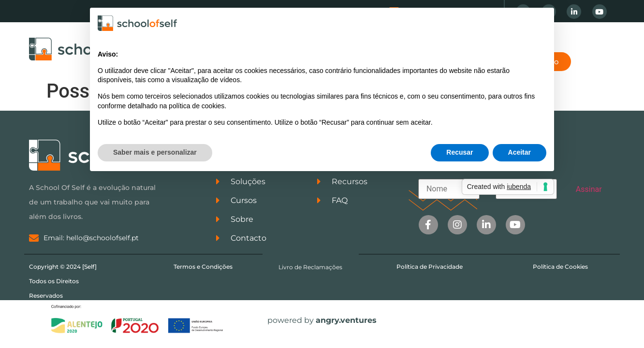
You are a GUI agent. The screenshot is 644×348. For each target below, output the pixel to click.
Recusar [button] (460, 152)
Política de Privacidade (430, 267)
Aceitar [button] (520, 152)
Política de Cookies (560, 267)
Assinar (589, 189)
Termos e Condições (203, 267)
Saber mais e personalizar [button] (155, 152)
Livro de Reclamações (310, 267)
